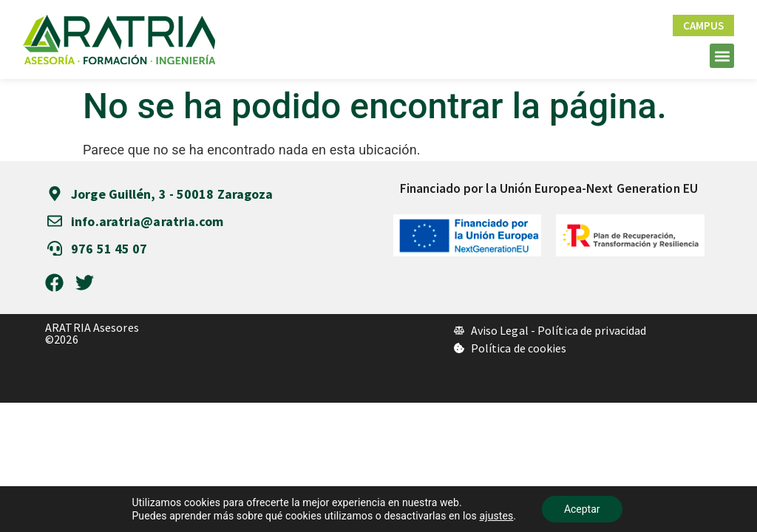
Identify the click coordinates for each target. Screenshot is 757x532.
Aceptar (582, 509)
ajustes (497, 516)
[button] (722, 56)
